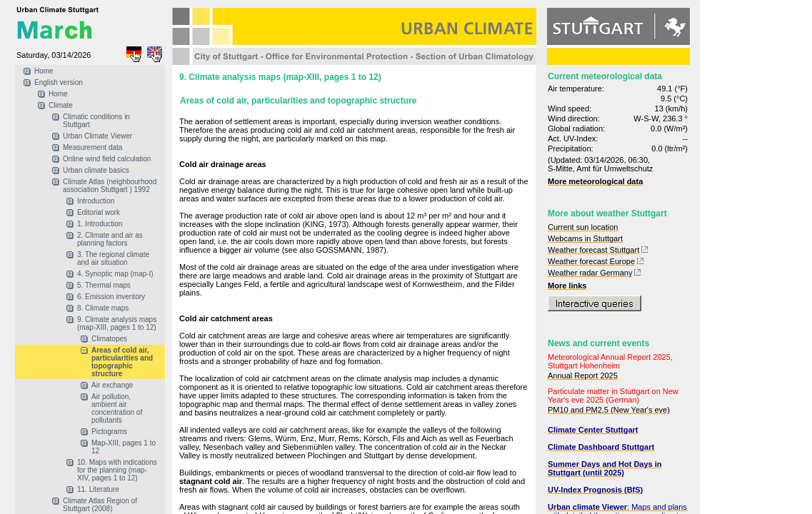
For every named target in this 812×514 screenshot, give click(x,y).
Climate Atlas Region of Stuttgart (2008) (100, 505)
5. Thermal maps (104, 285)
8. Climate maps (103, 308)
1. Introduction (100, 224)
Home (44, 71)
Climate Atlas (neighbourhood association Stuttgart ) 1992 (110, 186)
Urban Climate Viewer (97, 136)
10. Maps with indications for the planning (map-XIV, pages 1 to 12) (117, 470)
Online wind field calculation (107, 159)
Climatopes (109, 339)
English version (59, 82)
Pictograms (109, 432)
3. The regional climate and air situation (113, 258)
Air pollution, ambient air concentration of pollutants (117, 408)
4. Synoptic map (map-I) (115, 274)
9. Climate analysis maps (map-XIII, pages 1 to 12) (117, 323)
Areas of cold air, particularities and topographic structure (122, 362)
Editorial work (99, 212)
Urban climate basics (96, 170)
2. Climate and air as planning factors (110, 239)
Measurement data (92, 147)
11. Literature (98, 489)
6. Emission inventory (111, 297)
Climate (61, 105)
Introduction (96, 201)
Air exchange (112, 385)
